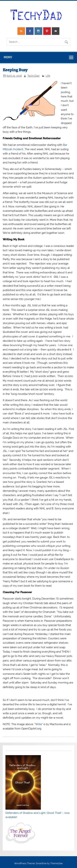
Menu (8, 57)
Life (48, 76)
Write (39, 724)
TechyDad (33, 76)
